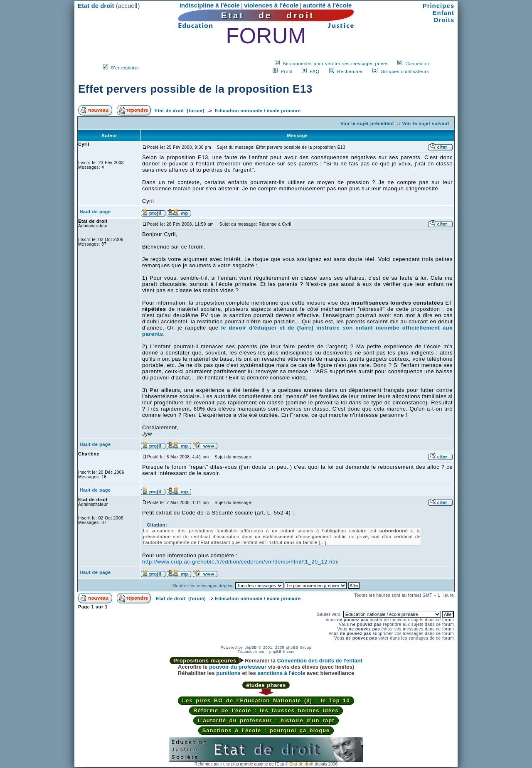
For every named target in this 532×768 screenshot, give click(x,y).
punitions (228, 673)
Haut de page (95, 212)
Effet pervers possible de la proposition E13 (195, 89)
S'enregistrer (125, 68)
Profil (287, 71)
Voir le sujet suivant (426, 123)
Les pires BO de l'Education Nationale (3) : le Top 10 (266, 700)
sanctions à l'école (281, 673)
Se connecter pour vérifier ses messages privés (336, 64)
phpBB (251, 647)
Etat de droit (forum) (180, 111)
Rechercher (350, 71)
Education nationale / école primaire (258, 111)
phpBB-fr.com (282, 652)
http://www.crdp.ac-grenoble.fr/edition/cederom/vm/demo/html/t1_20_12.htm (240, 562)
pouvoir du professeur (238, 667)
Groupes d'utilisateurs (405, 71)
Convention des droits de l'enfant (320, 661)
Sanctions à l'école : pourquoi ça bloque (266, 730)
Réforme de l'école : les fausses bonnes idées (266, 710)
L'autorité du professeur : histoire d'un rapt (266, 720)
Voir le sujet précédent (367, 123)
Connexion (417, 64)
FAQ (315, 71)
